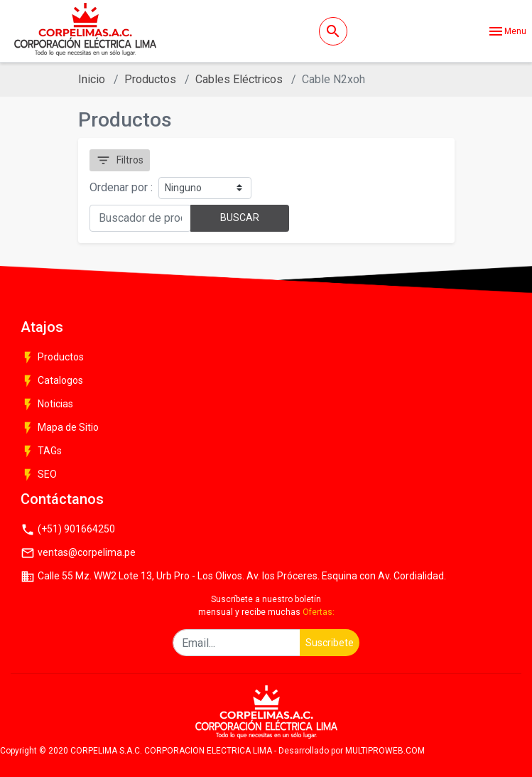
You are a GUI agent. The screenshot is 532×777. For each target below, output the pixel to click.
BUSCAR (240, 218)
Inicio (92, 79)
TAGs (41, 451)
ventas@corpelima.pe (78, 553)
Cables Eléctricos (239, 79)
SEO (39, 475)
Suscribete (330, 643)
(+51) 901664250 (68, 530)
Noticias (47, 404)
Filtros (120, 160)
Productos (150, 79)
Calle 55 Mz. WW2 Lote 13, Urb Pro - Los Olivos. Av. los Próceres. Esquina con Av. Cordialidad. (233, 577)
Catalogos (52, 381)
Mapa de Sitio (60, 428)
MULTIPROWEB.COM (385, 751)
